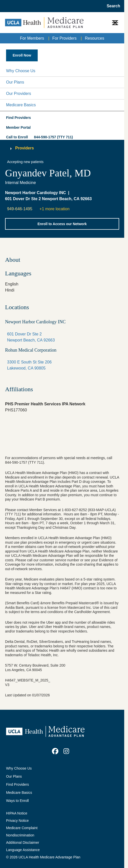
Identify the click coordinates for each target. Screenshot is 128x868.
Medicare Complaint (22, 828)
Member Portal (18, 127)
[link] (55, 751)
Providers (25, 148)
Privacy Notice (17, 821)
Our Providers (19, 94)
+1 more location (55, 209)
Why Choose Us (21, 71)
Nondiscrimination (20, 835)
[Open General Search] (112, 6)
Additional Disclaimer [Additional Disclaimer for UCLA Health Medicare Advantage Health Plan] (23, 843)
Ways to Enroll (17, 801)
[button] (62, 71)
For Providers (65, 38)
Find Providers (17, 784)
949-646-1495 (20, 209)
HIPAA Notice (17, 813)
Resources (94, 38)
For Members (32, 38)
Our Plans (15, 82)
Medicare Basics (21, 105)
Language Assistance (23, 850)
